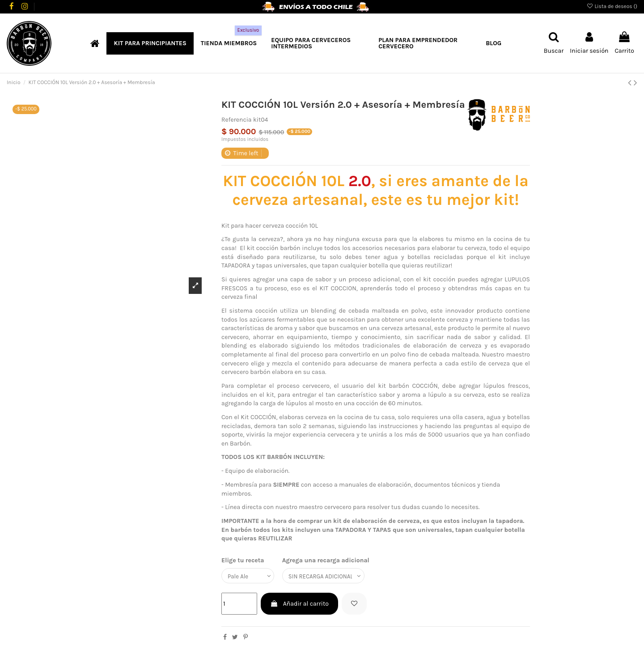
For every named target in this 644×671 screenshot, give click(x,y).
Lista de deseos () (612, 6)
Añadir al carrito (299, 605)
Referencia (237, 120)
